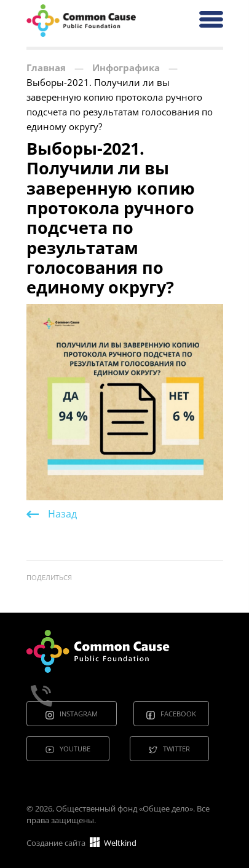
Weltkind (113, 843)
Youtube (75, 749)
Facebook (178, 714)
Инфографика (126, 68)
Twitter (176, 749)
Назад (62, 514)
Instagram (79, 714)
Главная (46, 68)
